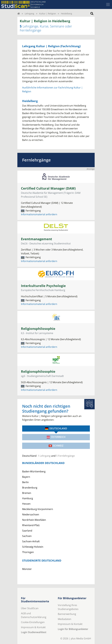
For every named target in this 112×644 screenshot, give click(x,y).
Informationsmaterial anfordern (39, 214)
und (48, 456)
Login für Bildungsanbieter (73, 629)
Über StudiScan (30, 608)
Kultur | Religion (48, 14)
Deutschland (56, 428)
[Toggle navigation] (108, 4)
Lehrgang (29, 14)
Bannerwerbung (67, 614)
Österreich (56, 437)
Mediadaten (65, 619)
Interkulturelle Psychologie (43, 286)
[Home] (19, 14)
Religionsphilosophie (38, 329)
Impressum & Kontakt (33, 627)
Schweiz (56, 446)
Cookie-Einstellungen (33, 622)
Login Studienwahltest (34, 632)
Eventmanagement (37, 239)
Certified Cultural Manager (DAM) (48, 188)
